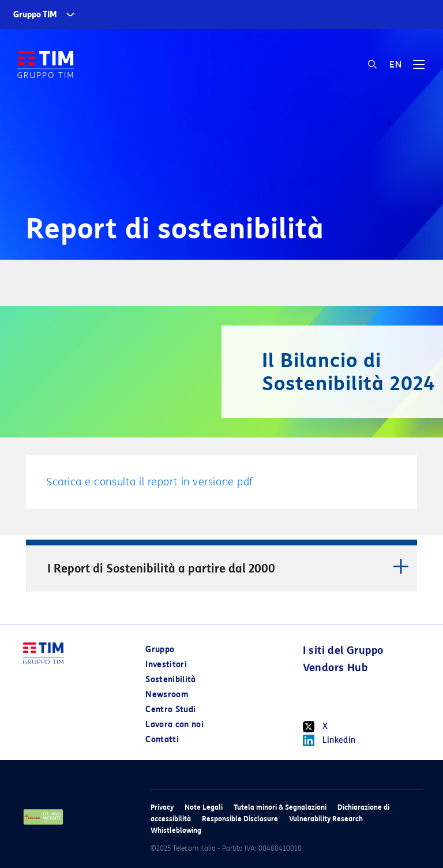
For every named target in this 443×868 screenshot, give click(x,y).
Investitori (166, 665)
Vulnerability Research (326, 819)
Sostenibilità (171, 680)
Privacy (162, 807)
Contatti (162, 740)
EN (395, 65)
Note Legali (204, 807)
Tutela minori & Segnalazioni (280, 807)
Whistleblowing (176, 830)
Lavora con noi (174, 725)
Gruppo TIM (35, 15)
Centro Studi (170, 710)
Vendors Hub (335, 668)
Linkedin (329, 740)
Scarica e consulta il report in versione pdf (150, 482)
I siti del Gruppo (343, 650)
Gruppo (160, 650)
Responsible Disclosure (240, 819)
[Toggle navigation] (419, 69)
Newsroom (167, 695)
